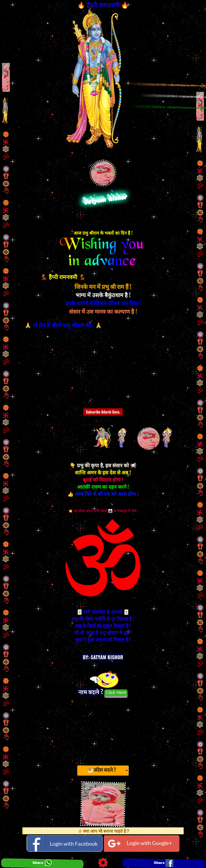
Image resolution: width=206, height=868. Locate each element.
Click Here (116, 693)
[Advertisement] (103, 730)
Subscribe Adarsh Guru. (103, 412)
